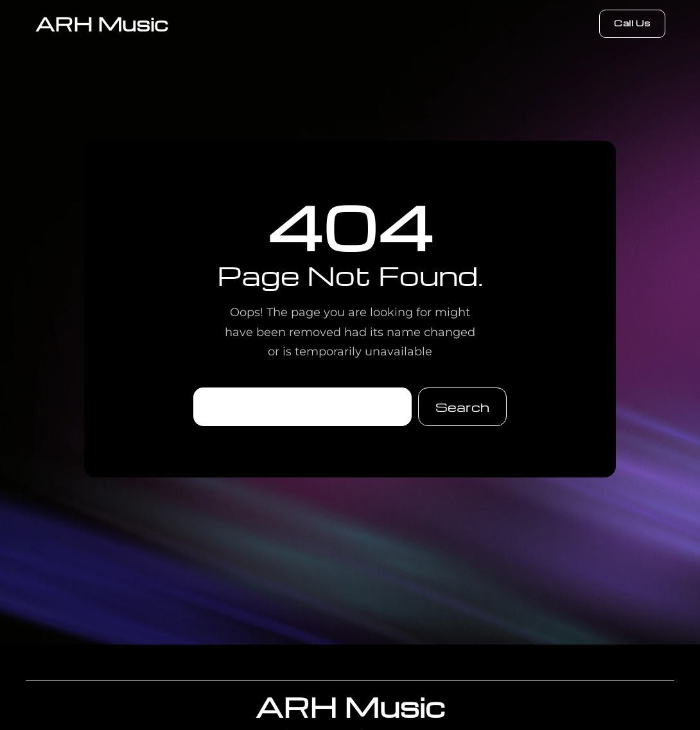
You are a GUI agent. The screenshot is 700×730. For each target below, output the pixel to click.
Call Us (632, 23)
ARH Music (101, 23)
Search (462, 407)
